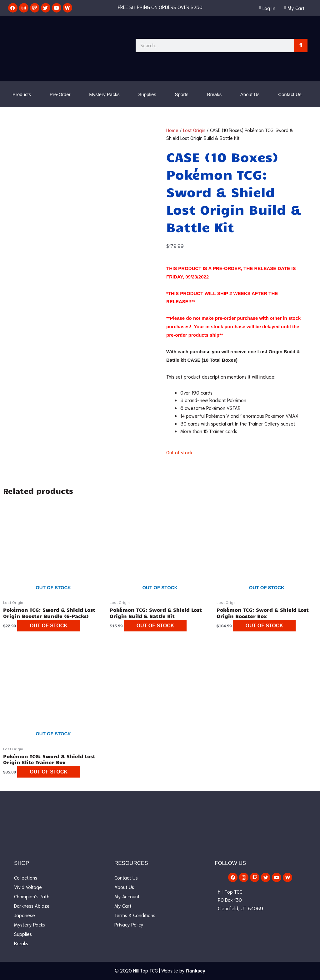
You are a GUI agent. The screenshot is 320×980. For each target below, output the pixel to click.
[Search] (301, 46)
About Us (250, 94)
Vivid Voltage (28, 887)
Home (172, 130)
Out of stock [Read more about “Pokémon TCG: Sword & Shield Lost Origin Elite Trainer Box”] (49, 772)
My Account (127, 896)
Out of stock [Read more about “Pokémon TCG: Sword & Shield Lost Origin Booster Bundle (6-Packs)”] (49, 626)
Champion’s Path (32, 896)
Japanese (25, 915)
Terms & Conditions (135, 915)
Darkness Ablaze (32, 906)
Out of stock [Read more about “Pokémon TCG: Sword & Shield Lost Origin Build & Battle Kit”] (155, 626)
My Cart (123, 906)
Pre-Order (60, 94)
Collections (26, 877)
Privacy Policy (129, 924)
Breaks (215, 94)
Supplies (147, 94)
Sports (182, 94)
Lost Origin (194, 130)
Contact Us (290, 94)
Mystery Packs (104, 94)
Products (22, 94)
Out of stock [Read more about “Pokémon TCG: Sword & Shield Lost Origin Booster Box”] (264, 626)
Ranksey (196, 971)
